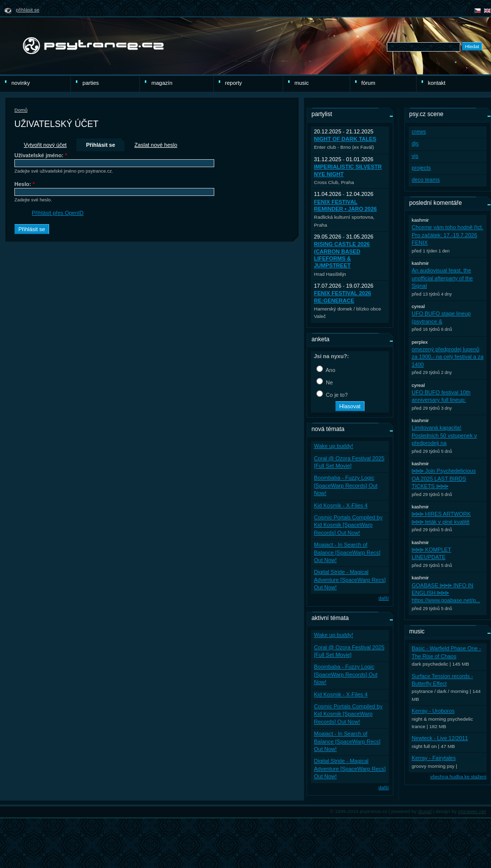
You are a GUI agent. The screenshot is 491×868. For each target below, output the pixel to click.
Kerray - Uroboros (433, 711)
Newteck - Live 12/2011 (440, 738)
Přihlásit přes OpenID (58, 213)
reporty (234, 83)
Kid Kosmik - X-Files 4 (341, 505)
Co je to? (332, 395)
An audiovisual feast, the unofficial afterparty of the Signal (442, 278)
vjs (415, 156)
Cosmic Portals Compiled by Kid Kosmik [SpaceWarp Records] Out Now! (348, 525)
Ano (326, 370)
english (487, 11)
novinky (21, 83)
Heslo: (25, 184)
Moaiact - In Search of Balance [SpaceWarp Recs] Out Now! (347, 552)
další (384, 598)
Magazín (162, 83)
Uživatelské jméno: (41, 155)
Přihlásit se (28, 10)
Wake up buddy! (334, 446)
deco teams (426, 180)
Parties (91, 83)
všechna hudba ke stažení (458, 776)
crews (419, 131)
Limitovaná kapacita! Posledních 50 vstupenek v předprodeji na (444, 435)
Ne (325, 382)
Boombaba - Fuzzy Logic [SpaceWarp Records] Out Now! (346, 485)
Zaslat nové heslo (156, 145)
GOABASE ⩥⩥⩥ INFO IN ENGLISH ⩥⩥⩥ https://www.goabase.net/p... (446, 593)
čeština (477, 11)
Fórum (368, 83)
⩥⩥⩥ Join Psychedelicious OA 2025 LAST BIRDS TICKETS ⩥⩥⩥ (444, 478)
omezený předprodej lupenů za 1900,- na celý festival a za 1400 (448, 357)
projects (421, 168)
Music (302, 83)
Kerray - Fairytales (434, 758)
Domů (21, 110)
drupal (425, 811)
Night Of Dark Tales (345, 139)
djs (415, 143)
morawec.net (472, 811)
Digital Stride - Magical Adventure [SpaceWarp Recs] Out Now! (350, 580)
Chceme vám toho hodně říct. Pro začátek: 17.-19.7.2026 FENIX (447, 235)
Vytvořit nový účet (45, 145)
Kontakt (437, 83)
